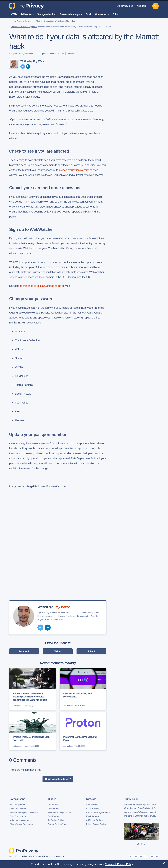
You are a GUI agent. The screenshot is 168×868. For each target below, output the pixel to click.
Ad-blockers (27, 14)
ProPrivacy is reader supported (24, 27)
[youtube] (141, 857)
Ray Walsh (39, 61)
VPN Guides (53, 805)
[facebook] (131, 857)
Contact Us (59, 856)
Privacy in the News (24, 21)
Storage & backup (47, 14)
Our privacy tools (125, 6)
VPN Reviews (92, 805)
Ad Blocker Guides (56, 820)
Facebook (24, 651)
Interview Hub (26, 856)
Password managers (71, 14)
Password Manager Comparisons (24, 812)
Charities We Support (43, 856)
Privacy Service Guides (58, 824)
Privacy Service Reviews (97, 824)
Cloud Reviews (93, 809)
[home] (12, 21)
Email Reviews (92, 816)
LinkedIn (91, 651)
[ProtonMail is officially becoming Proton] (83, 731)
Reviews (91, 799)
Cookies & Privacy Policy (119, 864)
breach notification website (74, 170)
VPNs (14, 14)
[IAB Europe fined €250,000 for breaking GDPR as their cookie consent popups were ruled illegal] (32, 689)
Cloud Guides (54, 809)
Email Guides (54, 816)
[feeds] (157, 857)
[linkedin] (28, 67)
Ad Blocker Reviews (95, 820)
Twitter (58, 651)
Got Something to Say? (58, 779)
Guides (52, 799)
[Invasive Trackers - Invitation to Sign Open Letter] (32, 731)
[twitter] (23, 67)
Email (88, 14)
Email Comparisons (18, 816)
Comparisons (17, 799)
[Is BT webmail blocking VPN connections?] (83, 689)
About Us (13, 856)
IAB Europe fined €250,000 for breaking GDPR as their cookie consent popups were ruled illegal (30, 697)
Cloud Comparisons (18, 809)
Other (116, 14)
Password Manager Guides (59, 812)
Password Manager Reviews (98, 812)
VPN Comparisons (17, 805)
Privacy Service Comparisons (22, 824)
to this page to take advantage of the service (45, 286)
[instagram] (146, 857)
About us (141, 6)
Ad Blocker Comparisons (20, 820)
